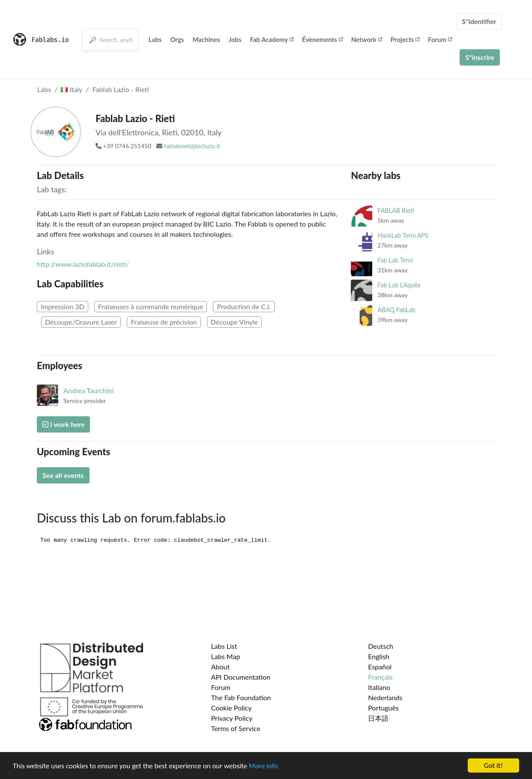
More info (263, 766)
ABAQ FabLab (396, 310)
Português (383, 708)
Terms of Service (236, 728)
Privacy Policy (232, 718)
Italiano (379, 687)
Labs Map (226, 656)
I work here (63, 424)
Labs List (224, 646)
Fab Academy (272, 39)
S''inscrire (480, 57)
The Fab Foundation (241, 697)
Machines (206, 39)
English (379, 656)
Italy (72, 89)
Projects (405, 39)
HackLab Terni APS (403, 235)
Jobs (235, 39)
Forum (440, 39)
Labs (155, 39)
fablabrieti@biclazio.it (192, 146)
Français (380, 677)
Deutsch (381, 646)
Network (367, 39)
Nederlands (385, 697)
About (221, 667)
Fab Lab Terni (395, 260)
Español (380, 667)
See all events (63, 475)
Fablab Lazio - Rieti (121, 89)
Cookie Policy (232, 708)
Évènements (322, 39)
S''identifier (479, 21)
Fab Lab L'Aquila (399, 285)
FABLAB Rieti (396, 210)
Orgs (177, 39)
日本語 (378, 718)
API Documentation (241, 677)
